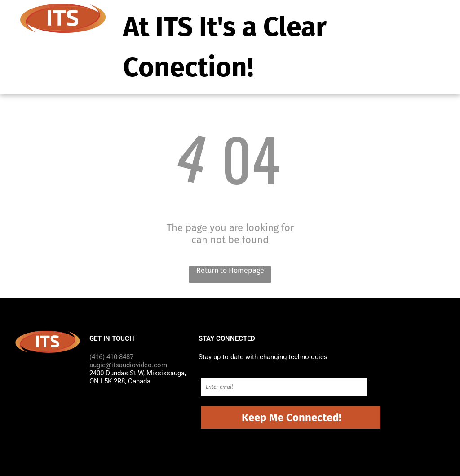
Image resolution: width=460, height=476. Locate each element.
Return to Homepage (230, 270)
